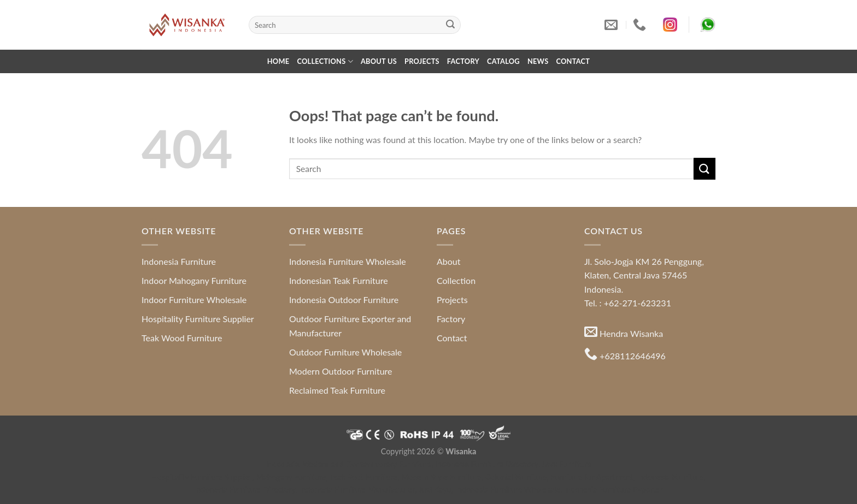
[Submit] (450, 25)
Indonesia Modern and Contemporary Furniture (349, 464)
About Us (379, 61)
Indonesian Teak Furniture (339, 280)
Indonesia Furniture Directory (487, 464)
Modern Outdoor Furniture (341, 371)
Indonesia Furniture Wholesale (348, 261)
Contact (573, 61)
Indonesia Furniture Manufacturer (357, 490)
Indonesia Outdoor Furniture (344, 300)
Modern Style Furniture (441, 477)
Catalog (503, 61)
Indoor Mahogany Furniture (194, 280)
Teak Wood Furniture (182, 338)
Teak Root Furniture (363, 477)
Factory (463, 61)
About (449, 261)
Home (278, 61)
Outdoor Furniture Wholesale (345, 352)
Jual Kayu (435, 490)
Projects (422, 61)
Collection (456, 280)
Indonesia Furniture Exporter (614, 490)
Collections (325, 61)
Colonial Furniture (516, 477)
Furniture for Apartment (592, 477)
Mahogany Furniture (291, 477)
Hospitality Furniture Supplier (198, 319)
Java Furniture (567, 464)
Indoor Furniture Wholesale (194, 300)
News (538, 61)
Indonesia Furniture (179, 261)
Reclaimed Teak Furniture (337, 390)
